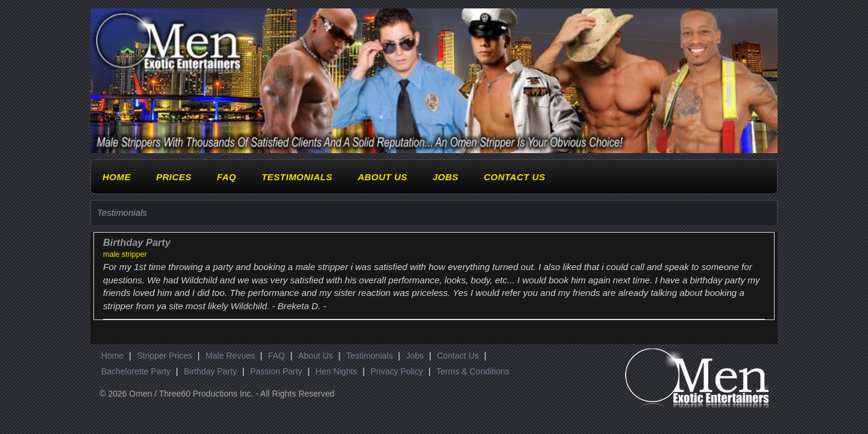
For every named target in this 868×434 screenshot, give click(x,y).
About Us (382, 177)
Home (117, 177)
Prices (174, 177)
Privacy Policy (397, 371)
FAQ (227, 177)
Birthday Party (210, 371)
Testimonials (297, 177)
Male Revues (230, 356)
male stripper (125, 254)
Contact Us (514, 177)
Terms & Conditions (473, 371)
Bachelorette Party (136, 371)
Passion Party (276, 371)
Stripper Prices (165, 356)
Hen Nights (336, 371)
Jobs (446, 177)
